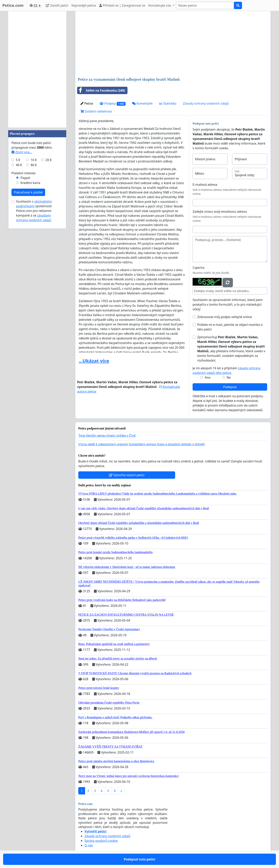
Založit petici (57, 5)
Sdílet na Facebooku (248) (101, 90)
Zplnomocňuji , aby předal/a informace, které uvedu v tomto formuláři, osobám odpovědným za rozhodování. (231, 349)
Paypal (25, 178)
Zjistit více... (22, 152)
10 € (34, 160)
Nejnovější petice (84, 5)
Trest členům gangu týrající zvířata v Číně (107, 436)
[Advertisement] (173, 44)
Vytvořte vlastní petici (127, 475)
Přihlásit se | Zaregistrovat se (122, 5)
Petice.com (13, 5)
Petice (87, 103)
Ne (229, 377)
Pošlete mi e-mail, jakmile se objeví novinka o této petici (230, 327)
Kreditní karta (30, 183)
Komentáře (142, 103)
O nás (89, 845)
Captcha (198, 268)
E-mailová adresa (205, 185)
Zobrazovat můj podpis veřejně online (225, 317)
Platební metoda (23, 173)
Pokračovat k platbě (28, 192)
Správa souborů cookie (101, 841)
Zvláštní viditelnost (96, 111)
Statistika (168, 103)
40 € (19, 165)
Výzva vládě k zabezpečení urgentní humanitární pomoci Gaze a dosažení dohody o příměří (142, 444)
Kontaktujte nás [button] (160, 5)
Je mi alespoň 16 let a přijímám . (227, 370)
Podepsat (230, 387)
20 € (49, 160)
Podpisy (112, 104)
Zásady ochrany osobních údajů (206, 103)
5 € (18, 160)
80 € (34, 165)
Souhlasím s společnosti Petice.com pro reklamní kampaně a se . (34, 211)
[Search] (205, 5)
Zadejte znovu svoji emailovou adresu (220, 212)
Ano (208, 377)
